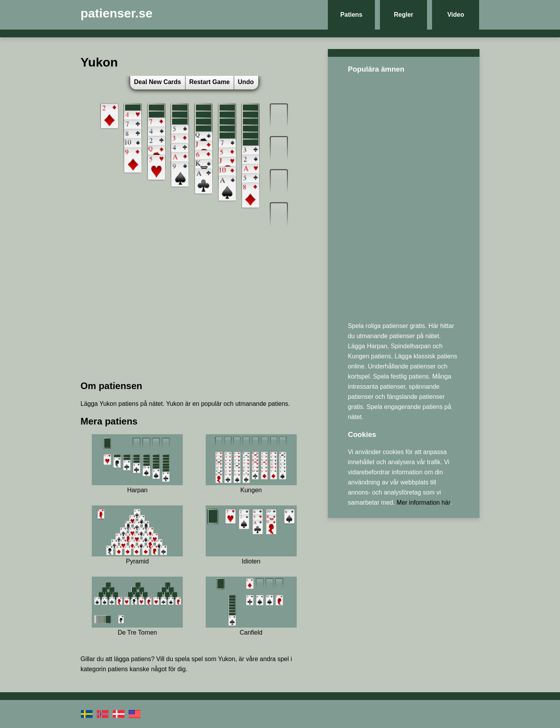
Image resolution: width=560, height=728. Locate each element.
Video (456, 15)
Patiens (351, 15)
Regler (404, 15)
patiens (141, 659)
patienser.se (116, 13)
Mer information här (423, 503)
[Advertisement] (194, 319)
